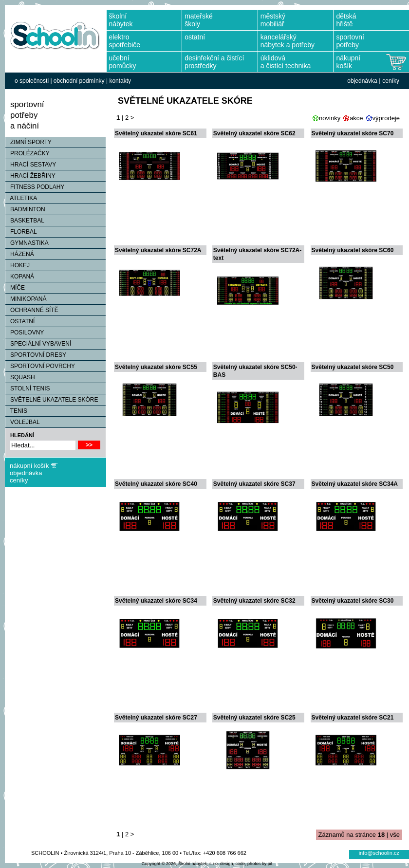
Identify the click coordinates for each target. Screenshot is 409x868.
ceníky (391, 81)
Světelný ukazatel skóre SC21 (353, 718)
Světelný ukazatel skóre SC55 (156, 367)
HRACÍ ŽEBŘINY (30, 176)
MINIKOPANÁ (26, 299)
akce (356, 118)
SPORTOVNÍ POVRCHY (40, 366)
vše (395, 835)
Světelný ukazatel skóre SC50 (353, 367)
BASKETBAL (25, 221)
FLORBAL (21, 232)
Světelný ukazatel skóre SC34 (156, 601)
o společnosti (32, 81)
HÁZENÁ (20, 254)
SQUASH (20, 377)
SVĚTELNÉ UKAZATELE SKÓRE (52, 400)
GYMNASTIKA (27, 243)
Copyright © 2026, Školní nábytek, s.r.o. (180, 864)
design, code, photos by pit (246, 864)
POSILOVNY (25, 332)
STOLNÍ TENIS (28, 388)
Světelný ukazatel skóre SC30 (353, 601)
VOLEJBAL (23, 422)
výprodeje (386, 118)
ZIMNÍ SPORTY (28, 142)
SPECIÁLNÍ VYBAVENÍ (38, 344)
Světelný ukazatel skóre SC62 (254, 133)
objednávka (362, 81)
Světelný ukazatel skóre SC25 (254, 718)
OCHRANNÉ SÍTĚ (32, 310)
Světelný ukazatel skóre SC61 (156, 133)
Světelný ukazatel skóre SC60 (353, 250)
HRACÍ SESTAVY (31, 165)
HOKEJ (18, 265)
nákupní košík (29, 466)
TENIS (16, 411)
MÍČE (15, 288)
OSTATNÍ (20, 321)
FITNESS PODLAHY (35, 187)
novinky (330, 118)
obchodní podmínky (79, 81)
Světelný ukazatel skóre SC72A (158, 250)
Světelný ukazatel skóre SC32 (254, 601)
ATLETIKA (21, 198)
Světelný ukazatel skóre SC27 (156, 718)
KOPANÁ (20, 277)
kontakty (120, 81)
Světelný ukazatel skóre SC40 (156, 484)
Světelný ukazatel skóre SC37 (254, 484)
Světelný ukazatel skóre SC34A (355, 484)
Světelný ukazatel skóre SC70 (353, 133)
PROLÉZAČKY (28, 153)
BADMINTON (25, 209)
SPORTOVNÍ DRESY (36, 355)
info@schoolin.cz (379, 853)
